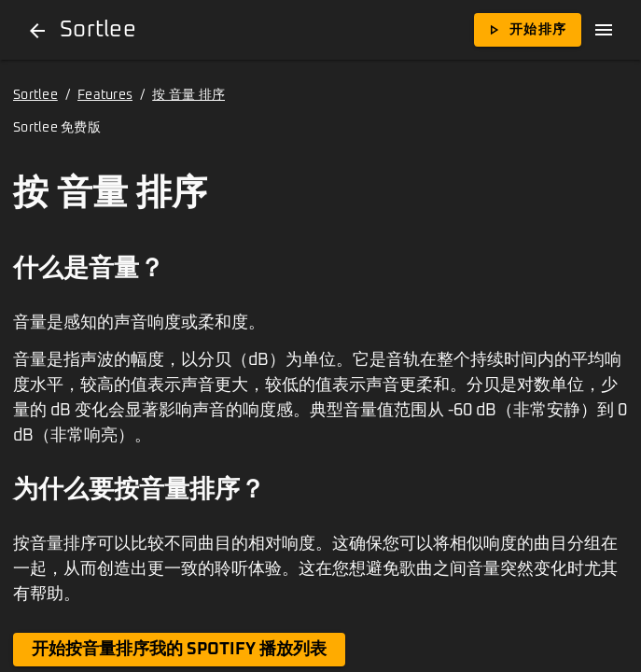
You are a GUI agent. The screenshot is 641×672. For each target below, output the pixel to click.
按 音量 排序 (188, 95)
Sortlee (35, 95)
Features (105, 95)
